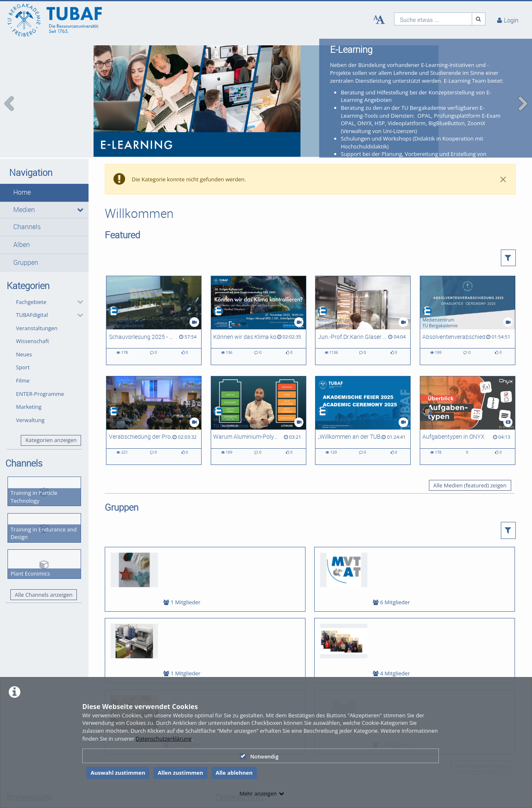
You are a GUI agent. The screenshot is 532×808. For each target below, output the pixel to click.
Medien (24, 190)
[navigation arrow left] (9, 94)
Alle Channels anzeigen (43, 575)
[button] (44, 173)
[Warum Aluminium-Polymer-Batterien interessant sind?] (259, 401)
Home (22, 173)
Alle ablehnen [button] (234, 773)
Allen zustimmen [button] (180, 773)
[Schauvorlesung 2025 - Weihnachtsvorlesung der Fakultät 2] (154, 301)
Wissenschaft (33, 321)
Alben (22, 225)
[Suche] (479, 19)
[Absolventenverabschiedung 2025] (468, 301)
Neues (24, 335)
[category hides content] (78, 282)
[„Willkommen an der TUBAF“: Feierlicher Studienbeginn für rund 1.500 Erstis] (363, 401)
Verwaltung (31, 400)
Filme (23, 361)
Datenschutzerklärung (164, 739)
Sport (23, 348)
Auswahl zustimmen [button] (118, 773)
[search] (433, 19)
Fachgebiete (31, 282)
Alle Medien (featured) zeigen (470, 466)
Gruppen (26, 243)
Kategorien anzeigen (51, 420)
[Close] (503, 160)
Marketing (29, 387)
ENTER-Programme (40, 374)
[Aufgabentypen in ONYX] (468, 401)
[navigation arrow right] (523, 94)
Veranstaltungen (37, 308)
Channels (27, 207)
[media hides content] (80, 190)
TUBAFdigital (32, 295)
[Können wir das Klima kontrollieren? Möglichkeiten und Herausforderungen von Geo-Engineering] (259, 301)
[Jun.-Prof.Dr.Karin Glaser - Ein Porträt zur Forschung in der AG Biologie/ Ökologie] (363, 301)
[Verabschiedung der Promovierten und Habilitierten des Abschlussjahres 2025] (154, 401)
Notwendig (259, 756)
